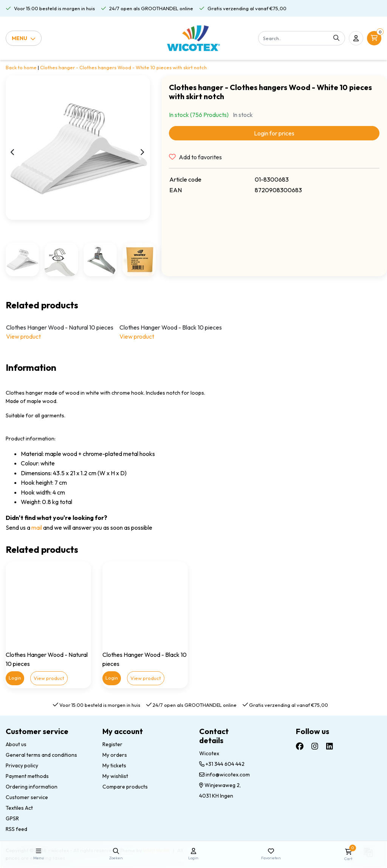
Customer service (27, 797)
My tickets (114, 765)
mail (37, 527)
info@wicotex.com (224, 775)
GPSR (12, 818)
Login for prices (274, 133)
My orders (115, 755)
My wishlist (115, 776)
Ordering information (32, 787)
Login (15, 678)
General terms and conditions (41, 755)
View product (23, 336)
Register (112, 744)
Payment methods (27, 776)
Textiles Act (19, 808)
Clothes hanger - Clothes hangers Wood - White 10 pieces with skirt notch (123, 67)
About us (16, 744)
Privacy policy (22, 765)
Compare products (125, 787)
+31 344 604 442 (222, 764)
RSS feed (16, 829)
